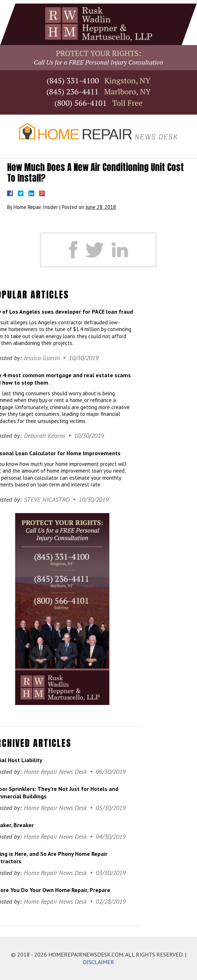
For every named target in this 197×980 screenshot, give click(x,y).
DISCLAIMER (98, 962)
